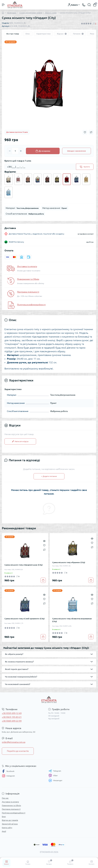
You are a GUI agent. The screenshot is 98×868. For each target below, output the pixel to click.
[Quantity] (15, 151)
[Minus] (10, 151)
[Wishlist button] (85, 132)
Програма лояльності (28, 292)
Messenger (55, 780)
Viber (53, 776)
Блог (4, 816)
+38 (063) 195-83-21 (12, 717)
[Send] (85, 167)
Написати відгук (20, 441)
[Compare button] (91, 132)
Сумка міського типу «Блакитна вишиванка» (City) (72, 620)
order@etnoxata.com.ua (14, 742)
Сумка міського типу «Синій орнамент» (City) (24, 619)
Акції (4, 831)
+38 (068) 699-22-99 (12, 721)
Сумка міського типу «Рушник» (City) (69, 562)
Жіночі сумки (51, 13)
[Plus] (21, 151)
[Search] (89, 5)
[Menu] (3, 5)
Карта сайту (7, 828)
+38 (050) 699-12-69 (12, 713)
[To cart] (43, 580)
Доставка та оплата (27, 266)
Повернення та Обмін (28, 279)
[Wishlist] (44, 545)
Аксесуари (12, 13)
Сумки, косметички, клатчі (31, 13)
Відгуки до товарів (10, 820)
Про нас (5, 798)
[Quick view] (44, 541)
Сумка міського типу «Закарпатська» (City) (23, 565)
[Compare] (44, 549)
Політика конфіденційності (31, 305)
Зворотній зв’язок (10, 824)
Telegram (55, 771)
